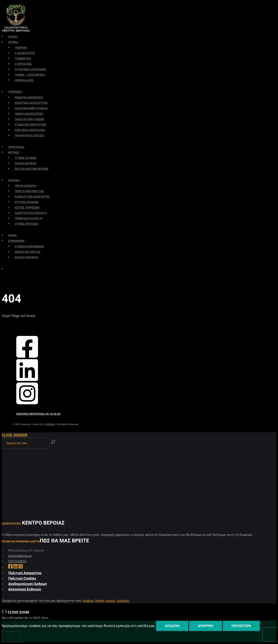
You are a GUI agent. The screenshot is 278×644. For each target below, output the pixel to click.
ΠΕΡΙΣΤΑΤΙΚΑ (16, 147)
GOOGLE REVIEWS (26, 163)
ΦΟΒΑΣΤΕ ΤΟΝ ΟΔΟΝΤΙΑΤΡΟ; (32, 197)
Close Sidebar (15, 435)
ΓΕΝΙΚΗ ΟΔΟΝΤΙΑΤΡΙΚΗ (29, 114)
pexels (111, 601)
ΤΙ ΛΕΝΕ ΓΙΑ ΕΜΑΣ (26, 158)
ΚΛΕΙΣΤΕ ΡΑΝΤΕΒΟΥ (27, 257)
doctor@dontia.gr (20, 556)
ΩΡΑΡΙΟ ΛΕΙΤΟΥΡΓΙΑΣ (28, 252)
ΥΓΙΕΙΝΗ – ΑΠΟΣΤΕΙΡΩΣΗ (30, 75)
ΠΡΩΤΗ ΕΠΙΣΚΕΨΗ (26, 186)
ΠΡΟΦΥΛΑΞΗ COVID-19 (29, 218)
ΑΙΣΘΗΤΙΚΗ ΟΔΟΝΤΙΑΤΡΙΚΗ (31, 103)
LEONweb (50, 424)
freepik (100, 601)
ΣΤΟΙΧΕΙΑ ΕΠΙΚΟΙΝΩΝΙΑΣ (30, 247)
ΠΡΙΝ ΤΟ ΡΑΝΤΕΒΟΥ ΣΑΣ (29, 191)
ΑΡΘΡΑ (12, 235)
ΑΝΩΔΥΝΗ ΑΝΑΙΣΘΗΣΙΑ (29, 97)
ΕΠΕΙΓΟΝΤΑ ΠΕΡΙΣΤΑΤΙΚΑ (30, 130)
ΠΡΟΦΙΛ (13, 42)
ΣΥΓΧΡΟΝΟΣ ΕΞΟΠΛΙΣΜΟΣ (31, 69)
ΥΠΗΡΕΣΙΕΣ (15, 92)
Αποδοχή (172, 626)
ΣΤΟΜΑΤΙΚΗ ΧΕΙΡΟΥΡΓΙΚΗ (31, 125)
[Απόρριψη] (11, 637)
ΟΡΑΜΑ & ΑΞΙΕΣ (24, 80)
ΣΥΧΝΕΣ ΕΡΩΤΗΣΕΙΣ (27, 224)
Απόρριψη (206, 626)
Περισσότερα (241, 626)
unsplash (123, 601)
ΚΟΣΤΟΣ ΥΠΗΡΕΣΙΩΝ (27, 208)
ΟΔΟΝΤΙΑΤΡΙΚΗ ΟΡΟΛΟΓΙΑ (31, 213)
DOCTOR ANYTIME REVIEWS (32, 169)
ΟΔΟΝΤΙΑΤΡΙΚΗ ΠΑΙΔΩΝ (29, 119)
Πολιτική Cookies (22, 578)
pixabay (88, 601)
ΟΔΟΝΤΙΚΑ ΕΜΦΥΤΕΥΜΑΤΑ (31, 108)
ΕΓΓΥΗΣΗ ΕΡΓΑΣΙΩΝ (27, 202)
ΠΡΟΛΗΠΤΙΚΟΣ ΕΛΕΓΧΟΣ (30, 136)
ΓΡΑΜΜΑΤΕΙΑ (23, 59)
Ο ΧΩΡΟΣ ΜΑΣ (23, 64)
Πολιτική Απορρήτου (25, 573)
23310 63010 (17, 561)
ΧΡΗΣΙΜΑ (14, 180)
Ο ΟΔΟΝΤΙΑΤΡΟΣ (25, 53)
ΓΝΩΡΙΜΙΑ (21, 48)
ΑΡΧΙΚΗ (13, 37)
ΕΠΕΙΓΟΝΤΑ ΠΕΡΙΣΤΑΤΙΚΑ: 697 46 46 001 (39, 414)
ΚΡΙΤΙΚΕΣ (14, 153)
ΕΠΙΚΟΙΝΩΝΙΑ (16, 241)
